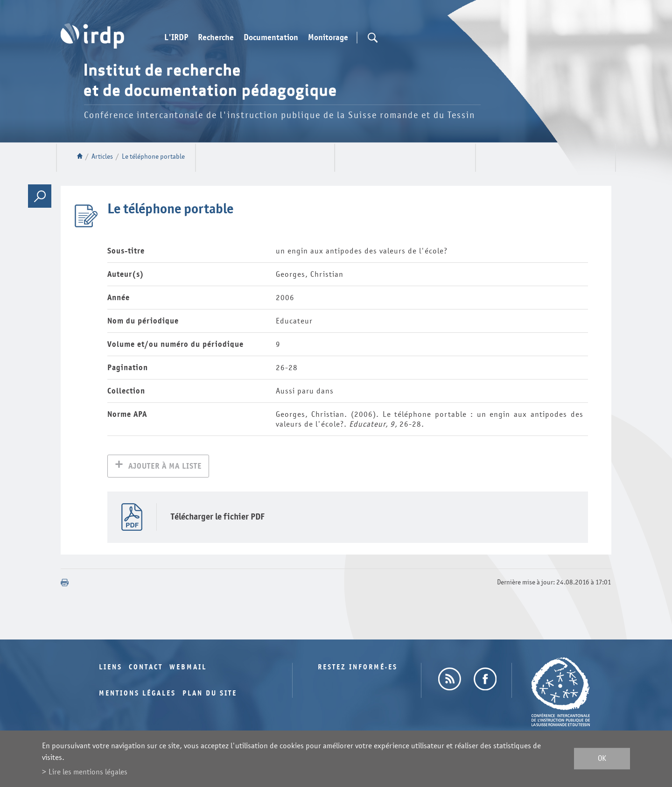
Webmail (188, 668)
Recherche (216, 38)
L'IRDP (176, 38)
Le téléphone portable (153, 157)
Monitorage (328, 38)
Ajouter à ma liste (165, 467)
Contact (146, 668)
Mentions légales (137, 694)
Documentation (271, 38)
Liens (111, 668)
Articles (102, 157)
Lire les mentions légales (88, 772)
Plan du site (210, 694)
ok (602, 759)
